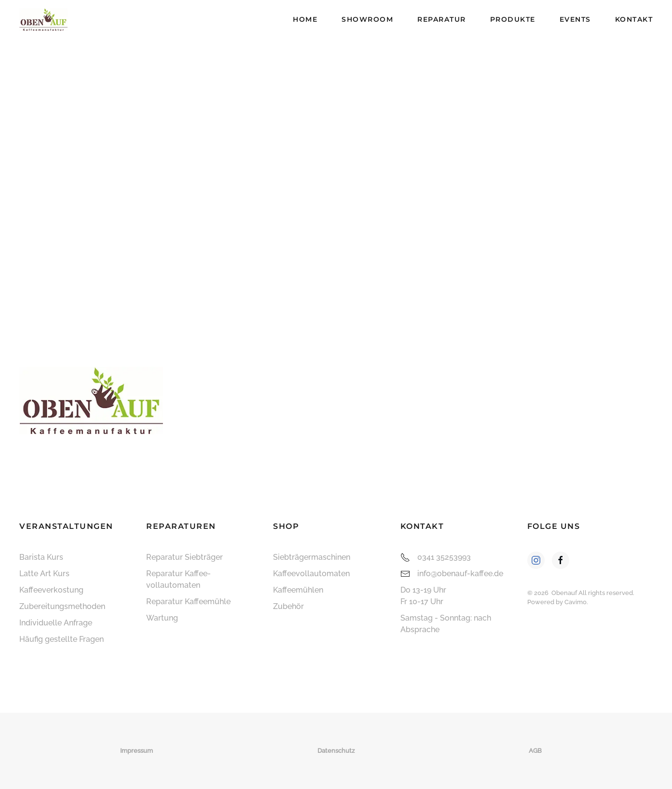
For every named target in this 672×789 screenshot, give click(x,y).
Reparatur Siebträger (185, 557)
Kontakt (634, 19)
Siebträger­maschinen (312, 557)
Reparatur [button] (442, 19)
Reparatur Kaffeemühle (188, 602)
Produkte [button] (513, 19)
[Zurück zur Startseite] (43, 19)
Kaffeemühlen (298, 590)
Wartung (162, 618)
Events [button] (575, 19)
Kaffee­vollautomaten (311, 574)
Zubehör (288, 606)
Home (305, 19)
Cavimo (576, 602)
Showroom (367, 19)
